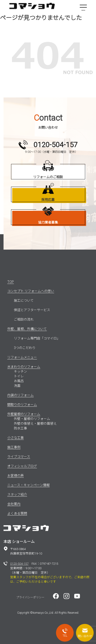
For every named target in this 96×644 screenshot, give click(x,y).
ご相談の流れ (24, 319)
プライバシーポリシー (30, 597)
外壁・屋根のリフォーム (32, 419)
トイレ (19, 376)
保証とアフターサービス (32, 310)
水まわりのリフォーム (24, 367)
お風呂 (19, 381)
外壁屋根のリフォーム (24, 414)
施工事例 (14, 447)
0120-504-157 (19, 564)
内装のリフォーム (20, 395)
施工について (24, 300)
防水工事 (20, 428)
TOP (11, 282)
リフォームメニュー (22, 357)
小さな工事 (16, 438)
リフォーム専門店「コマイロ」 (37, 338)
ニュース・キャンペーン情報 (28, 485)
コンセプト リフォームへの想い (31, 291)
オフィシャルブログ (22, 466)
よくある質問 (17, 513)
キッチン (20, 371)
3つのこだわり (25, 348)
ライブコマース (19, 457)
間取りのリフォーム (22, 405)
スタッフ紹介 (17, 494)
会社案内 (14, 504)
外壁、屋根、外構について (27, 329)
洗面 (17, 386)
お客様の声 (16, 476)
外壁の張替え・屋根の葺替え (35, 423)
